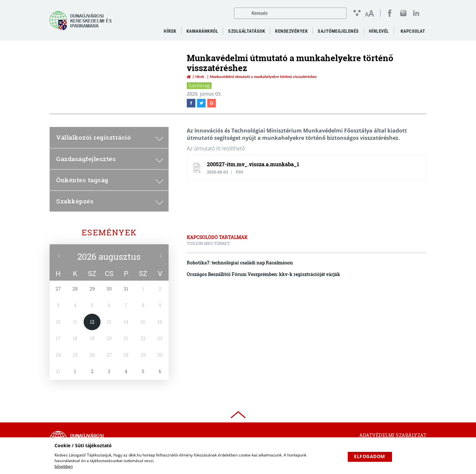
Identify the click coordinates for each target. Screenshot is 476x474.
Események (109, 232)
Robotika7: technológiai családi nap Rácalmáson (240, 263)
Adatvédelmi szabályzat (393, 435)
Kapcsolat (413, 31)
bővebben (64, 466)
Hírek (200, 77)
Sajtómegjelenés (338, 31)
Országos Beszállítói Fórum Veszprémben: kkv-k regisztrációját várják (263, 274)
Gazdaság (199, 85)
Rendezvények (291, 31)
